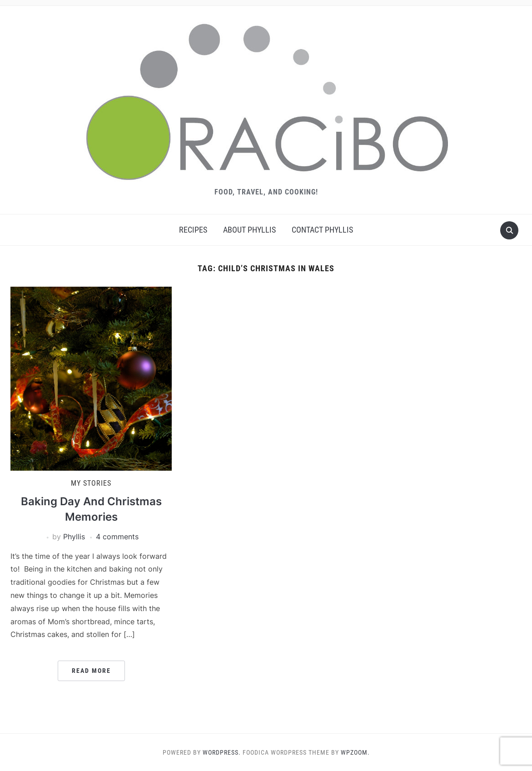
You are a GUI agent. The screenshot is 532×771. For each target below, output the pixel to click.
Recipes (193, 230)
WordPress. (222, 752)
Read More (91, 671)
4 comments (117, 537)
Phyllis (74, 537)
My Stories (91, 483)
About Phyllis (249, 230)
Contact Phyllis (322, 230)
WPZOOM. (355, 752)
